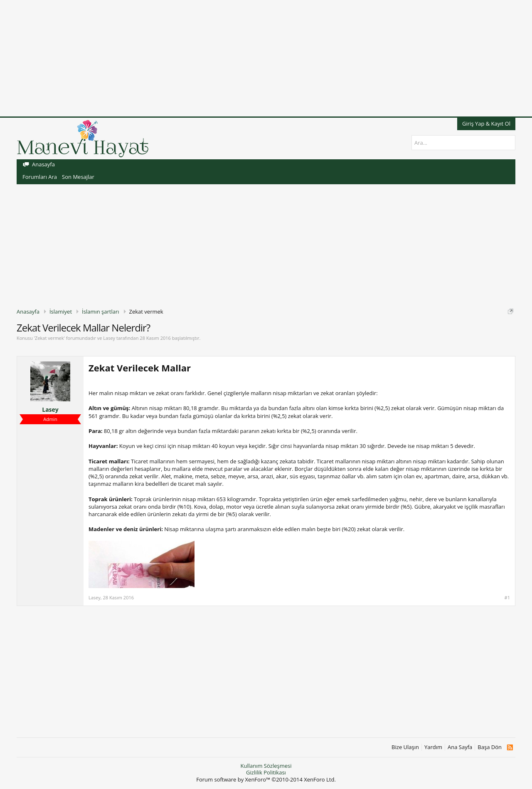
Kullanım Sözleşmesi (266, 766)
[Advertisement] (249, 58)
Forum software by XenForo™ (266, 779)
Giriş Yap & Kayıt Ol (486, 124)
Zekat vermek (49, 338)
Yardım (433, 747)
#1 (507, 598)
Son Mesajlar (78, 177)
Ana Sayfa (460, 747)
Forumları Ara (40, 177)
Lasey (109, 338)
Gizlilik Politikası (266, 772)
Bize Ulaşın (405, 747)
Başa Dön (490, 747)
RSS (510, 747)
